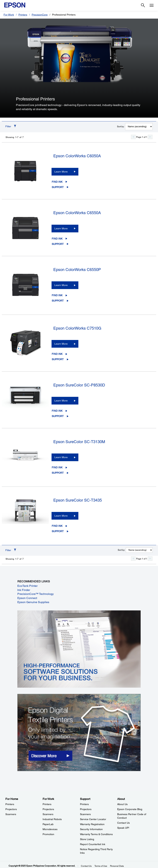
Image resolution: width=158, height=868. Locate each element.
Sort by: (121, 127)
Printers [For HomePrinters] (10, 804)
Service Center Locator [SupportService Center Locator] (93, 819)
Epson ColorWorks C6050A (77, 156)
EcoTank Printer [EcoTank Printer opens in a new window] (27, 586)
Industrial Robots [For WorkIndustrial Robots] (52, 819)
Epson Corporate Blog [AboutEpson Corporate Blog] (130, 809)
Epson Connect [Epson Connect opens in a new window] (27, 598)
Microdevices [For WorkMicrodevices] (50, 829)
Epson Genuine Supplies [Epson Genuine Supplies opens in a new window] (33, 602)
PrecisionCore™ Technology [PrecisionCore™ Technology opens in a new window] (36, 594)
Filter (8, 126)
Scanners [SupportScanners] (85, 814)
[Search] (143, 5)
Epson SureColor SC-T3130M (79, 442)
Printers (23, 15)
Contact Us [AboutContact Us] (123, 823)
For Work (9, 15)
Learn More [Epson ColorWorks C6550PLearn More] (61, 285)
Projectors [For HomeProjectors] (11, 809)
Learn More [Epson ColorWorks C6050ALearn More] (61, 172)
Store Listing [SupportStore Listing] (87, 839)
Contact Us (86, 866)
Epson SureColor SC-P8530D (79, 385)
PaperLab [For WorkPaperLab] (48, 824)
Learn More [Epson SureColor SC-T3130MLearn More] (61, 457)
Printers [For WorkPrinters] (47, 804)
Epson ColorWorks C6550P (77, 270)
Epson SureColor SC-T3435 (78, 500)
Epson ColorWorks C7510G (77, 328)
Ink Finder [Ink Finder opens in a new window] (24, 590)
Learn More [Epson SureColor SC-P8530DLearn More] (61, 401)
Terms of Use (101, 866)
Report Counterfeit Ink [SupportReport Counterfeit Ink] (93, 844)
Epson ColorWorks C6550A (77, 213)
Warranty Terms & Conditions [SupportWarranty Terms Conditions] (96, 834)
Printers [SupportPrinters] (84, 804)
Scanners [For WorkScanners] (48, 814)
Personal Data (117, 866)
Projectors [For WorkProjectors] (48, 809)
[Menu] (152, 5)
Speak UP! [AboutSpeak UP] (123, 828)
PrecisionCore (40, 15)
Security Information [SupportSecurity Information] (91, 829)
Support (58, 187)
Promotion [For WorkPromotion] (48, 834)
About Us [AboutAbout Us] (122, 804)
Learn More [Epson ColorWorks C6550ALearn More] (61, 228)
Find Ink (57, 182)
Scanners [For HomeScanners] (11, 814)
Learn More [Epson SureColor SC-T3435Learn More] (61, 516)
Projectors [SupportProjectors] (86, 809)
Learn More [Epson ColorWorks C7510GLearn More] (61, 344)
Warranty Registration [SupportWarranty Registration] (92, 824)
